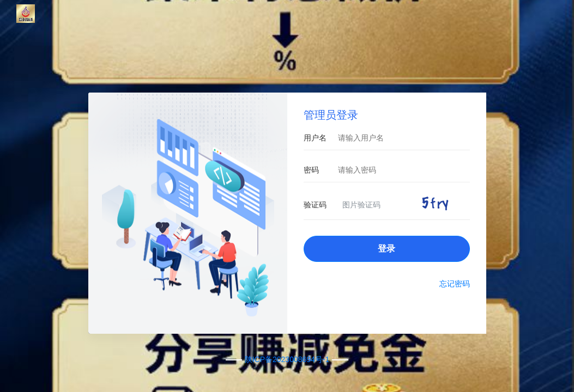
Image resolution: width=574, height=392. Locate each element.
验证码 (315, 205)
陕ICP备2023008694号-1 (287, 359)
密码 (311, 170)
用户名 (315, 138)
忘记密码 (455, 284)
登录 (386, 249)
